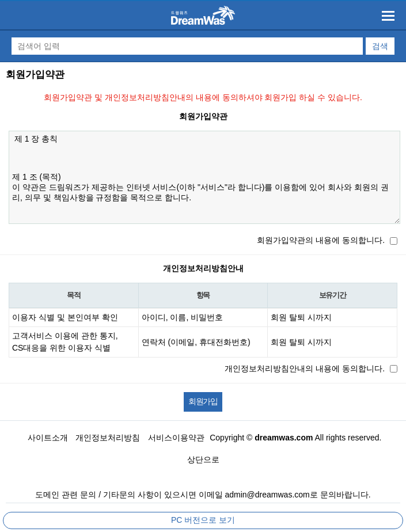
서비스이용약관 (176, 438)
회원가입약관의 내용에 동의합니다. (321, 240)
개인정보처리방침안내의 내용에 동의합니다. (305, 368)
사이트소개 (48, 438)
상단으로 (203, 459)
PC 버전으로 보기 (203, 520)
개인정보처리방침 (108, 438)
